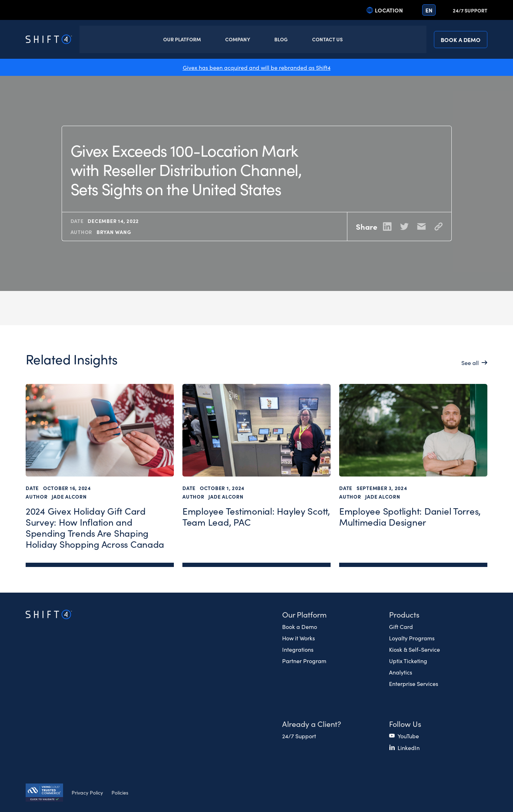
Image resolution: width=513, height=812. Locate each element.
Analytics (401, 672)
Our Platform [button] (182, 39)
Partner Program (304, 661)
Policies (120, 792)
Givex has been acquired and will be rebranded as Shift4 (257, 67)
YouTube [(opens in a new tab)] (408, 736)
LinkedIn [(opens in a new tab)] (409, 748)
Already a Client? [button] (312, 723)
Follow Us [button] (405, 723)
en (429, 10)
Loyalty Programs (412, 638)
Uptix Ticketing (408, 661)
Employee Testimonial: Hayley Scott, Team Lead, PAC (256, 517)
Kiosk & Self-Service (414, 649)
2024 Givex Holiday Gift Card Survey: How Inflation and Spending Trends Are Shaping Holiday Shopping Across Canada (95, 528)
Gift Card (401, 626)
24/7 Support (470, 10)
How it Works (299, 638)
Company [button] (238, 39)
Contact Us (327, 39)
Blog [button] (281, 39)
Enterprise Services (414, 683)
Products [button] (404, 614)
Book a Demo (461, 40)
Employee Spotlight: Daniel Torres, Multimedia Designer (410, 517)
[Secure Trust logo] (44, 793)
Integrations (298, 649)
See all (470, 363)
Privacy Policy (87, 792)
